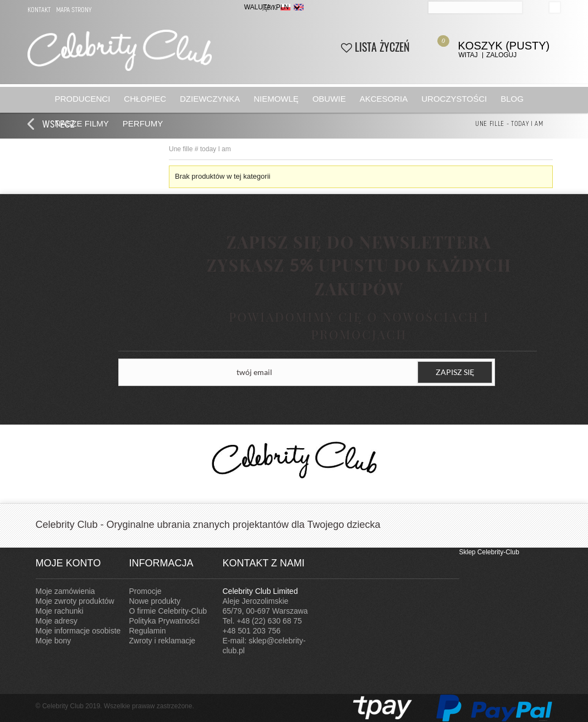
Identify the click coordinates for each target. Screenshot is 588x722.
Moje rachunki (60, 611)
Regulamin (148, 631)
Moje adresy (57, 621)
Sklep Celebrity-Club (489, 552)
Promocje (145, 591)
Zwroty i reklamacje (163, 641)
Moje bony (54, 641)
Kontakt (39, 9)
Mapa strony (74, 9)
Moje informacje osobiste (78, 631)
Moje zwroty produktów (75, 601)
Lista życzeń (375, 47)
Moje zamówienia (65, 591)
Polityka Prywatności (164, 621)
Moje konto (68, 563)
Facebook (448, 563)
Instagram (426, 563)
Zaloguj (501, 55)
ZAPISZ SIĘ (455, 372)
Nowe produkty (155, 601)
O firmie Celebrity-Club (168, 611)
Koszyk (493, 43)
